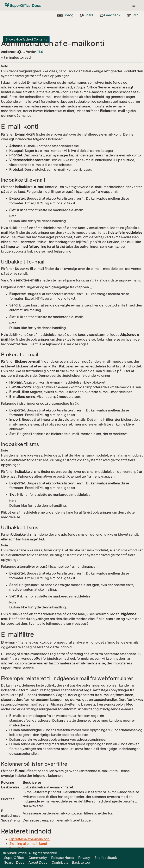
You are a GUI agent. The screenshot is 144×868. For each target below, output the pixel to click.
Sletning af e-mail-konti (28, 844)
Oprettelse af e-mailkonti (29, 839)
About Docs (38, 862)
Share (87, 15)
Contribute (60, 862)
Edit (132, 15)
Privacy (84, 858)
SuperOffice (14, 858)
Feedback (110, 15)
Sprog (65, 15)
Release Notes (63, 858)
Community (38, 858)
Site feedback (106, 858)
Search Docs (14, 862)
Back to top (81, 862)
